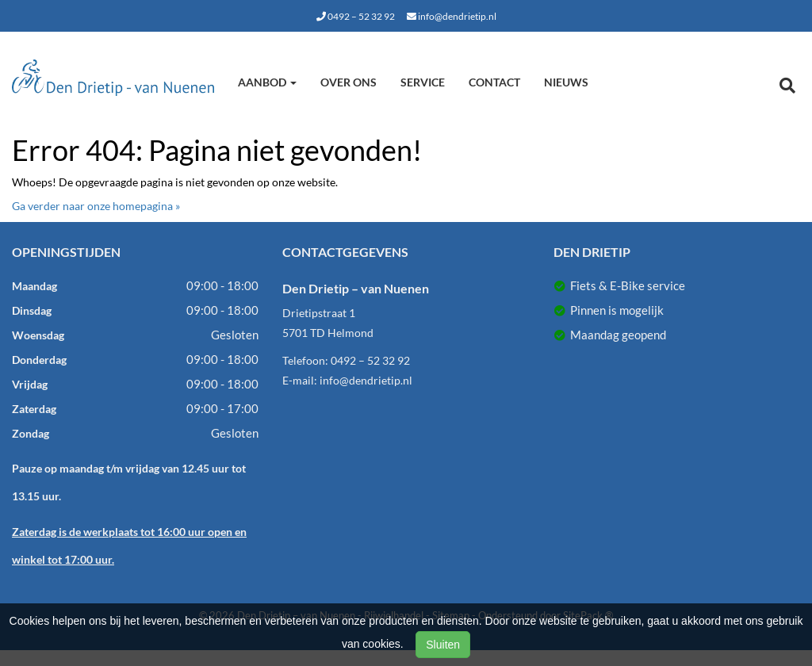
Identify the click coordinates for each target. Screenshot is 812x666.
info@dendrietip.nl (452, 16)
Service (423, 82)
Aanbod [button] (267, 82)
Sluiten (443, 645)
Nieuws (566, 82)
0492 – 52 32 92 (356, 16)
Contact (494, 82)
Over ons (349, 82)
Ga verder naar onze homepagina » (96, 206)
